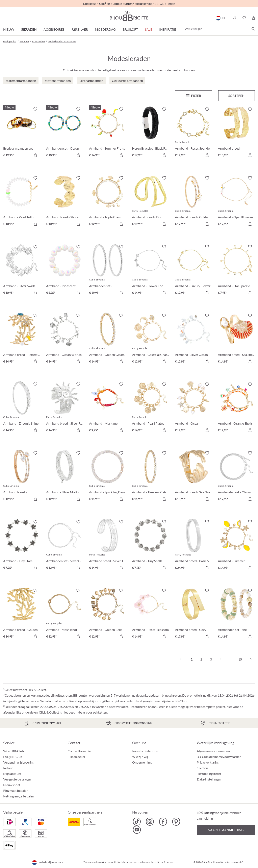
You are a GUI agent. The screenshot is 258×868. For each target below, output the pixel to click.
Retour (8, 768)
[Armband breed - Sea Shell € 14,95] (236, 339)
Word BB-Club (14, 751)
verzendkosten (142, 862)
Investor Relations (145, 751)
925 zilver (80, 29)
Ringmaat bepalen (16, 790)
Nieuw (9, 29)
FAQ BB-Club (13, 757)
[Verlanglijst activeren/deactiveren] (35, 109)
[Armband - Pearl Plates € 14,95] (150, 408)
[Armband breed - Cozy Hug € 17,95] (193, 614)
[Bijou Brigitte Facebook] (163, 822)
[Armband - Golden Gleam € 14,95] (108, 339)
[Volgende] (250, 659)
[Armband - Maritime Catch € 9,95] (108, 408)
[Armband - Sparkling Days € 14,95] (108, 477)
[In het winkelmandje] (35, 155)
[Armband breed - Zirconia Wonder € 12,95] (22, 477)
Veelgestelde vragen (17, 779)
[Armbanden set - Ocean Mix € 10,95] (65, 133)
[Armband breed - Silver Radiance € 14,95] (65, 408)
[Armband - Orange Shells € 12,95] (236, 408)
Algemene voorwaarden (213, 751)
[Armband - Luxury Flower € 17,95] (193, 270)
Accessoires (54, 29)
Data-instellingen (209, 779)
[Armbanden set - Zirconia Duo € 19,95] (108, 270)
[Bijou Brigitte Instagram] (150, 822)
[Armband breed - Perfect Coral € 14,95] (22, 339)
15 (240, 659)
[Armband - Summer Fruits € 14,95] (108, 133)
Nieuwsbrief (12, 785)
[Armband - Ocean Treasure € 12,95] (193, 408)
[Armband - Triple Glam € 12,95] (108, 202)
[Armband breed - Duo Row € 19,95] (150, 202)
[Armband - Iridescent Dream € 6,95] (65, 270)
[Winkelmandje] (253, 18)
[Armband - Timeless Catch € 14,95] (150, 477)
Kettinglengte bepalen (19, 796)
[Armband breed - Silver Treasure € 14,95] (108, 545)
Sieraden (29, 29)
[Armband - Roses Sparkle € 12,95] (193, 133)
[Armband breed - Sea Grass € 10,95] (193, 477)
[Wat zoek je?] (219, 29)
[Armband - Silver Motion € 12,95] (65, 477)
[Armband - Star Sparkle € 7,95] (236, 270)
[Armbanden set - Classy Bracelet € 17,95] (236, 477)
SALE (149, 29)
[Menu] (193, 96)
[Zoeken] (253, 29)
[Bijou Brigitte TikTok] (137, 822)
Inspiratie (168, 29)
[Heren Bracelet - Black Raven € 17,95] (150, 133)
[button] (234, 18)
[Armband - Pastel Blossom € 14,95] (150, 614)
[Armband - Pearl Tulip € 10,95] (22, 202)
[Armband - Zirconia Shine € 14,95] (22, 408)
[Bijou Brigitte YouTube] (137, 830)
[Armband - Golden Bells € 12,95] (108, 614)
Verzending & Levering (19, 762)
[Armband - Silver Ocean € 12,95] (193, 339)
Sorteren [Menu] (236, 95)
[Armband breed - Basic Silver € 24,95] (193, 545)
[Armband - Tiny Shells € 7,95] (150, 545)
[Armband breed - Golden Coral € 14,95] (22, 614)
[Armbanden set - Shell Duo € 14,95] (236, 614)
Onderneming (142, 762)
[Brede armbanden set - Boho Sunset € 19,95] (22, 133)
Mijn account (12, 774)
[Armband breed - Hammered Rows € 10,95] (236, 133)
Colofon (202, 768)
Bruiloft (130, 29)
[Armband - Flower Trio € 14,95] (150, 270)
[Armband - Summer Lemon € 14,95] (236, 545)
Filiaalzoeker (76, 757)
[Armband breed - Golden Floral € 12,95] (193, 202)
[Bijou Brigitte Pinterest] (176, 822)
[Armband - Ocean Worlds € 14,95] (65, 339)
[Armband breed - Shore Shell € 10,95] (65, 202)
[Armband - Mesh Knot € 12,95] (65, 614)
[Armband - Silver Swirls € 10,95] (22, 270)
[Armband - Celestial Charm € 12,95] (150, 339)
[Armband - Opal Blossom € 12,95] (236, 202)
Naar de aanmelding (226, 830)
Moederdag (105, 29)
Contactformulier (80, 751)
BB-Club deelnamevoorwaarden (219, 757)
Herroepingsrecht (209, 774)
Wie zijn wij (140, 757)
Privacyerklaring (208, 762)
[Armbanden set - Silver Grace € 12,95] (65, 545)
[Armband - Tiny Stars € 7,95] (22, 545)
